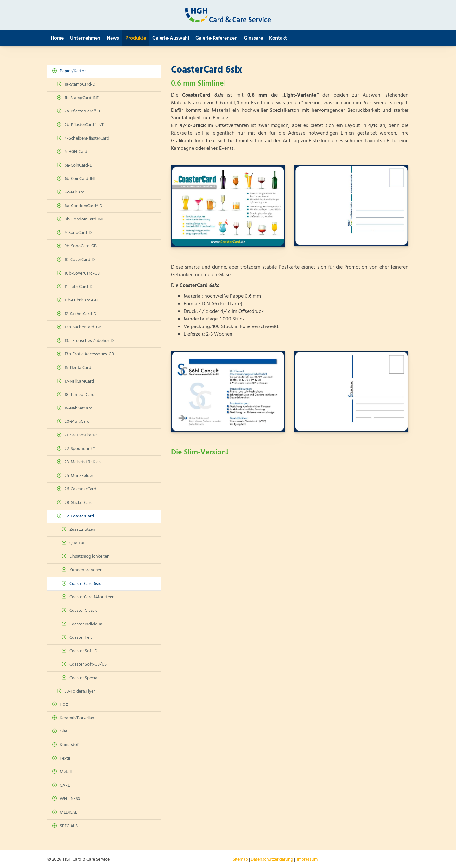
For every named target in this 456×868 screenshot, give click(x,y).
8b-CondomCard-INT (84, 219)
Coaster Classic (83, 611)
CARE (65, 786)
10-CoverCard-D (80, 260)
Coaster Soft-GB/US (88, 665)
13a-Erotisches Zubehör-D (89, 341)
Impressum (307, 860)
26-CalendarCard (80, 489)
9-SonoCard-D (78, 233)
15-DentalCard (78, 368)
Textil (65, 759)
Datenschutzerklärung (272, 860)
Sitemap (240, 860)
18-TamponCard (80, 395)
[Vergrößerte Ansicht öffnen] (228, 206)
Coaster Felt (81, 638)
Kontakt (278, 38)
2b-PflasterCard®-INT (84, 125)
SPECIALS (69, 826)
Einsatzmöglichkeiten (89, 557)
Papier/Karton (73, 71)
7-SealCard (75, 192)
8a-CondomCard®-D (83, 206)
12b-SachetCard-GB (83, 327)
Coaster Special (84, 678)
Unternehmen (85, 38)
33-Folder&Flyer (80, 691)
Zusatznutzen (82, 530)
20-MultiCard (77, 422)
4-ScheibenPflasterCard (87, 139)
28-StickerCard (79, 503)
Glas (64, 731)
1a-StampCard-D (80, 84)
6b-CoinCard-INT (80, 179)
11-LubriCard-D (79, 287)
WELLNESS (70, 799)
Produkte (136, 38)
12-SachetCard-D (80, 314)
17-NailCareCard (79, 381)
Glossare (253, 38)
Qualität (77, 543)
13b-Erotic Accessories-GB (89, 354)
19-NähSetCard (79, 408)
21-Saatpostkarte (81, 435)
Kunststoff (70, 745)
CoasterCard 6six (85, 584)
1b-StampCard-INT (82, 98)
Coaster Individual (86, 624)
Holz (64, 704)
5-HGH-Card (76, 152)
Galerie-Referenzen (216, 38)
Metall (66, 772)
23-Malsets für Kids (83, 462)
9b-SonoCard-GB (81, 246)
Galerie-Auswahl (171, 38)
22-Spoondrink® (80, 449)
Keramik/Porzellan (77, 718)
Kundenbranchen (86, 570)
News (113, 38)
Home (57, 38)
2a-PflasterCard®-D (82, 111)
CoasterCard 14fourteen (92, 597)
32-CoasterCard (79, 516)
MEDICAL (69, 812)
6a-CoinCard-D (79, 165)
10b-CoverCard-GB (82, 273)
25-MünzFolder (79, 476)
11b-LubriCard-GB (81, 300)
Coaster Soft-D (83, 651)
